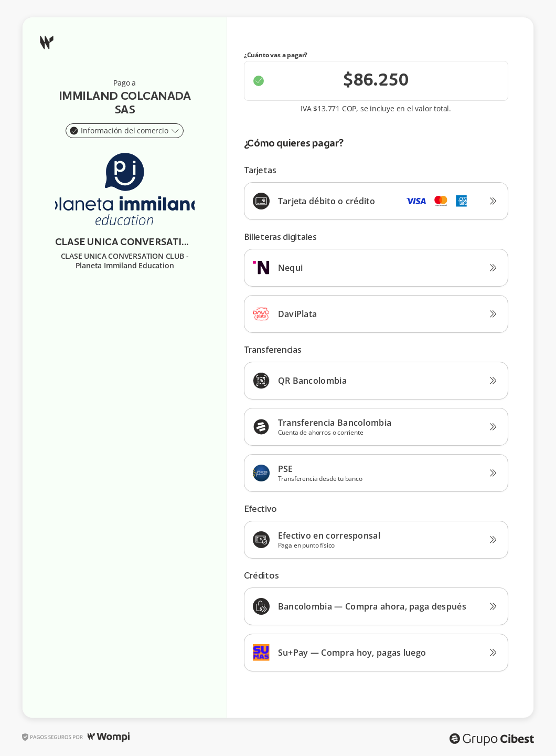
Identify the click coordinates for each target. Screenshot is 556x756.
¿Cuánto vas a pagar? (276, 55)
